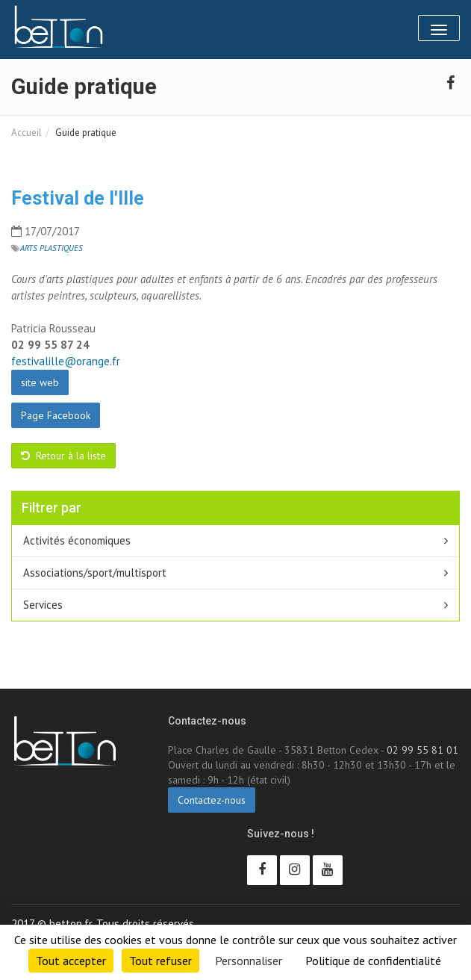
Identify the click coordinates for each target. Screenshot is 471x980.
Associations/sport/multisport (95, 573)
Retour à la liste (63, 456)
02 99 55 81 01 (422, 750)
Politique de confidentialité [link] (373, 961)
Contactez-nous (212, 800)
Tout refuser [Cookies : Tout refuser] (160, 961)
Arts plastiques (52, 248)
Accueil (26, 133)
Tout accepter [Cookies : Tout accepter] (71, 961)
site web (40, 382)
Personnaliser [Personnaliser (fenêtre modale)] (249, 961)
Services (43, 605)
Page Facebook (56, 415)
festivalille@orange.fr (66, 361)
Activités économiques (77, 540)
